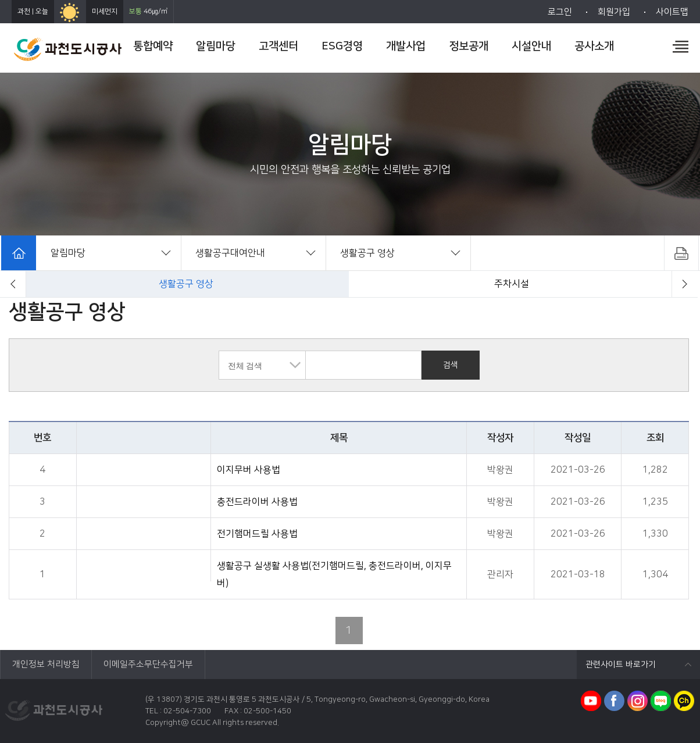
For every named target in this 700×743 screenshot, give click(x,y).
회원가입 (614, 12)
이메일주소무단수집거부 (148, 664)
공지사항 (512, 284)
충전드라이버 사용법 (257, 502)
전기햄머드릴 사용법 (257, 534)
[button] (13, 284)
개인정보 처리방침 (46, 664)
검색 (451, 365)
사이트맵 (672, 12)
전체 (186, 284)
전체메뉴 (681, 47)
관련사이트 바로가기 (621, 665)
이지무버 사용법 (249, 470)
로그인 (560, 12)
